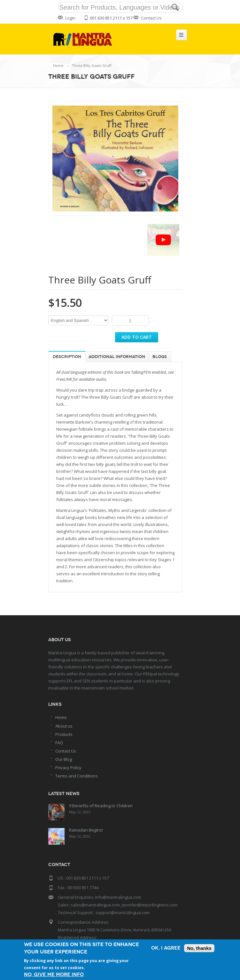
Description (67, 357)
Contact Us (151, 18)
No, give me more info (54, 975)
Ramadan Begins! (86, 829)
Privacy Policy (68, 768)
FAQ (59, 743)
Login (70, 18)
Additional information (117, 357)
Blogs (160, 357)
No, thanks (199, 948)
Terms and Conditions (77, 776)
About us (64, 726)
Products (64, 734)
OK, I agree (166, 948)
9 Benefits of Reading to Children (101, 806)
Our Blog (64, 759)
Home (58, 65)
